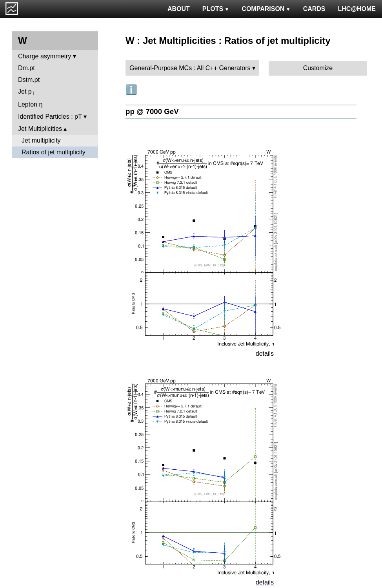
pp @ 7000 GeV (152, 111)
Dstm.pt (29, 80)
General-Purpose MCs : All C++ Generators (190, 68)
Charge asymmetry (45, 56)
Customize (318, 68)
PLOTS (216, 9)
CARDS (314, 9)
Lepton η (30, 104)
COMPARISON (266, 9)
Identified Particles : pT (50, 117)
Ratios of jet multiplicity (54, 152)
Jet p (26, 92)
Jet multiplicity (41, 140)
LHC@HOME (357, 9)
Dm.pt (26, 68)
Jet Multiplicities (40, 129)
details (265, 354)
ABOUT (179, 9)
